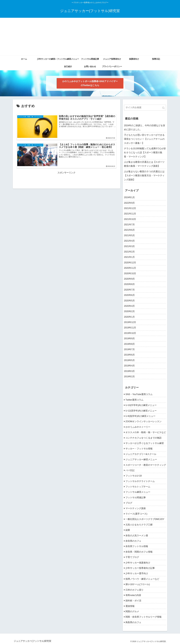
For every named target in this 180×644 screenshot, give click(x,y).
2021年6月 (129, 230)
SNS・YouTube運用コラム (139, 394)
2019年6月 (129, 355)
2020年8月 (129, 284)
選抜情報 (130, 606)
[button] (164, 108)
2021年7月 (129, 225)
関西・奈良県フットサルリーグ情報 (143, 617)
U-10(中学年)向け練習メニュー (141, 405)
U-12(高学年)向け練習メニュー (141, 411)
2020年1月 (129, 317)
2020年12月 (130, 263)
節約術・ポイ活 (133, 601)
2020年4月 (129, 306)
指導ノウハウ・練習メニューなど (142, 579)
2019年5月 (129, 360)
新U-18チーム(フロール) (138, 584)
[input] (145, 108)
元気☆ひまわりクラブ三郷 (139, 525)
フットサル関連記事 (136, 498)
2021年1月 (129, 257)
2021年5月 (129, 235)
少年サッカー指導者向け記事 (140, 568)
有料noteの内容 (133, 595)
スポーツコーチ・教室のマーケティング (146, 465)
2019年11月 (130, 328)
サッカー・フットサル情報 (139, 449)
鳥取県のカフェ (133, 622)
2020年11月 (130, 268)
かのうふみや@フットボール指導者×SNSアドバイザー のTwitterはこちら (90, 83)
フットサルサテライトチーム (140, 481)
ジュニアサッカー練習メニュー (141, 459)
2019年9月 (129, 339)
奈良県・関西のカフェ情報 (139, 552)
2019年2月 (129, 377)
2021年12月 (130, 208)
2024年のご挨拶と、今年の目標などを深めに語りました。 (144, 127)
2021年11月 (130, 214)
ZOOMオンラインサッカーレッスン (143, 421)
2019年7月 (129, 349)
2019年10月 (130, 333)
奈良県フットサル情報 (137, 546)
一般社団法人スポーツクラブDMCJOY (145, 519)
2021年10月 (130, 219)
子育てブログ (132, 557)
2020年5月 (129, 301)
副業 (128, 530)
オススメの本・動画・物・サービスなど (146, 432)
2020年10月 (130, 273)
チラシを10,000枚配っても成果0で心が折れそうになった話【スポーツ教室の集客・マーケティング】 (145, 153)
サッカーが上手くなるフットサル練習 (145, 443)
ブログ (129, 503)
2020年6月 (129, 295)
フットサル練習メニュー (138, 492)
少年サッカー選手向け (137, 573)
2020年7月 (129, 290)
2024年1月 (129, 197)
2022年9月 (129, 203)
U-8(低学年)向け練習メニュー (140, 416)
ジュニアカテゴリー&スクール (141, 454)
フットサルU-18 (134, 476)
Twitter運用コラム (134, 400)
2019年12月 (130, 322)
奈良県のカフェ (133, 541)
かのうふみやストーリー (138, 427)
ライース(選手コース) (136, 514)
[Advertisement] (90, 37)
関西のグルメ (132, 611)
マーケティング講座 (136, 508)
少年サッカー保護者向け (138, 563)
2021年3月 (129, 246)
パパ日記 (130, 470)
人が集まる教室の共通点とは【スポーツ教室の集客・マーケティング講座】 (144, 164)
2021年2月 (129, 252)
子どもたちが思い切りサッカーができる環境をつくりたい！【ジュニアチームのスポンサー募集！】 (144, 139)
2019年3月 (129, 371)
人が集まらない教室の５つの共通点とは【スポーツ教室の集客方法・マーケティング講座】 (144, 176)
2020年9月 (129, 279)
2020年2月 (129, 311)
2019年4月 (129, 366)
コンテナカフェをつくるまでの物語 (143, 438)
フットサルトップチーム (138, 487)
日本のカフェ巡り (134, 590)
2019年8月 (129, 344)
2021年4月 (129, 241)
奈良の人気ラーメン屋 (137, 536)
